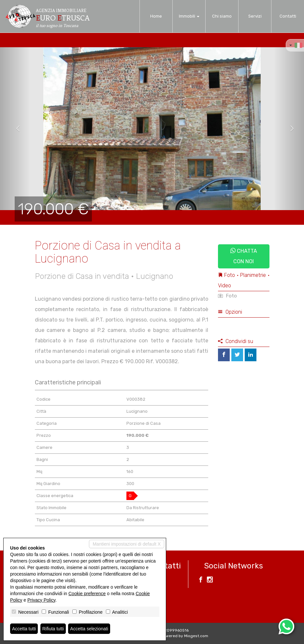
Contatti (288, 16)
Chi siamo (222, 16)
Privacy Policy (41, 600)
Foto (227, 296)
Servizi (255, 16)
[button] (15, 129)
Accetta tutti (24, 629)
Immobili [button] (189, 16)
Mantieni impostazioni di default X (127, 544)
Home (156, 16)
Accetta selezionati (89, 629)
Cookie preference (87, 594)
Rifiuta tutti (53, 629)
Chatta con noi (244, 256)
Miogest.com (196, 636)
